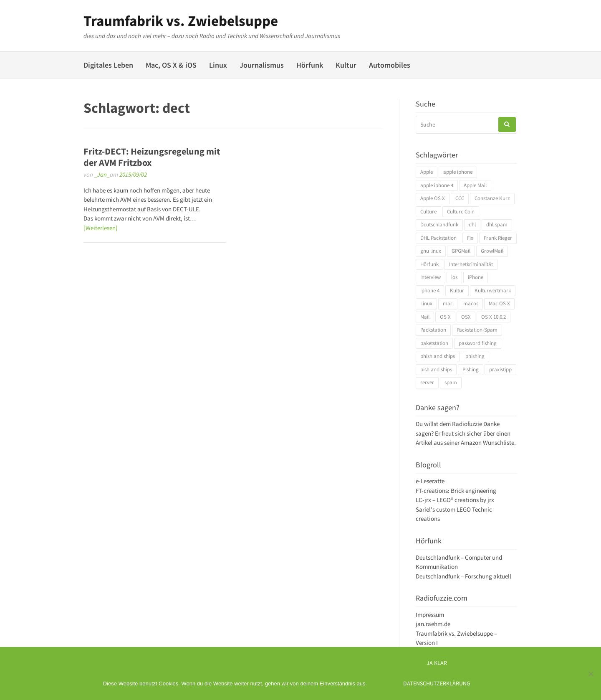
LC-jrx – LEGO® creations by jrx (455, 500)
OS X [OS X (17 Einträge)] (445, 317)
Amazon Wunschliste (487, 443)
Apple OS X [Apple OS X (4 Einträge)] (433, 198)
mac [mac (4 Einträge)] (448, 303)
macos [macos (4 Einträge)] (471, 303)
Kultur (346, 65)
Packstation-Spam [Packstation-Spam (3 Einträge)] (477, 330)
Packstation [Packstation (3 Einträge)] (433, 330)
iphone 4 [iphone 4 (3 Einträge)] (430, 290)
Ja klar (437, 663)
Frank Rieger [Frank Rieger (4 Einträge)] (498, 238)
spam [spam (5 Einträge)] (451, 382)
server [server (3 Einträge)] (427, 382)
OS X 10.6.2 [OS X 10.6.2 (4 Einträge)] (494, 317)
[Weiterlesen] (101, 228)
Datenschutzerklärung (437, 684)
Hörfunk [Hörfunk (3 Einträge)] (429, 264)
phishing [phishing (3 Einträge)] (475, 356)
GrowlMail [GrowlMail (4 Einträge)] (492, 251)
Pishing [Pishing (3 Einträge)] (471, 369)
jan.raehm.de (433, 624)
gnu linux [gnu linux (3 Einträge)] (431, 251)
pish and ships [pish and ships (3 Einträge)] (436, 369)
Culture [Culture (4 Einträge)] (428, 212)
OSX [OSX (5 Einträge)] (466, 317)
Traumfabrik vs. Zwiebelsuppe (181, 21)
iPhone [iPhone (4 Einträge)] (476, 277)
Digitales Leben (108, 65)
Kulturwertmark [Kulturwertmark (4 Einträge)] (493, 290)
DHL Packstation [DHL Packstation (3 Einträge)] (438, 238)
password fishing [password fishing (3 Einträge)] (478, 343)
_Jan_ (102, 174)
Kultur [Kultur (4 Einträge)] (457, 290)
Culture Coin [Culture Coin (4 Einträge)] (461, 212)
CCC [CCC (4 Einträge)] (460, 198)
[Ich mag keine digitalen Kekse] (591, 674)
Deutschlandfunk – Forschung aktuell (463, 576)
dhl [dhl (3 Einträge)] (472, 224)
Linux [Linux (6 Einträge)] (426, 303)
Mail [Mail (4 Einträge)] (425, 317)
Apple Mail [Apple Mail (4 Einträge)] (475, 185)
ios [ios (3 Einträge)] (454, 277)
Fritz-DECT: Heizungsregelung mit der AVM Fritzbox (152, 157)
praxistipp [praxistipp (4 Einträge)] (500, 369)
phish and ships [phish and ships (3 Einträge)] (438, 356)
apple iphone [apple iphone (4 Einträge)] (458, 172)
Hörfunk (310, 65)
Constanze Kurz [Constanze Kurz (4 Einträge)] (492, 198)
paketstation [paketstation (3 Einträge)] (434, 343)
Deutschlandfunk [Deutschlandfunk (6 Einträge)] (439, 224)
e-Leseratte (430, 481)
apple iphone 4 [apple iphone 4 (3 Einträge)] (437, 185)
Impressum (430, 615)
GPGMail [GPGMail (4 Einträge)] (461, 251)
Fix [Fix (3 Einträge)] (470, 238)
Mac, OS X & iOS (171, 65)
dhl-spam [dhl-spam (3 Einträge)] (497, 224)
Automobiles (390, 65)
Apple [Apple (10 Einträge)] (427, 172)
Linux (218, 65)
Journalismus (262, 65)
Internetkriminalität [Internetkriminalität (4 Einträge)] (471, 264)
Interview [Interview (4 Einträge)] (431, 277)
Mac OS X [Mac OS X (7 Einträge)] (499, 303)
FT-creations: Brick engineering (456, 491)
